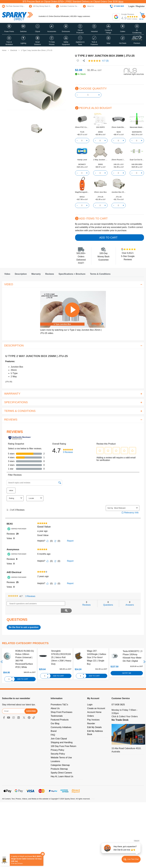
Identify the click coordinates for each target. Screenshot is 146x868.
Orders (90, 709)
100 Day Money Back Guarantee (43, 6)
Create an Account (96, 701)
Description (21, 274)
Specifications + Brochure (72, 274)
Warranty (36, 274)
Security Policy (58, 747)
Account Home (94, 705)
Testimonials (57, 709)
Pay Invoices (93, 713)
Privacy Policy (57, 743)
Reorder (91, 716)
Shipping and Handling (62, 735)
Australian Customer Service (68, 6)
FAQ (53, 728)
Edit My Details (94, 720)
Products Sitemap (59, 762)
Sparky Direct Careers (61, 766)
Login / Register (137, 6)
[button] (9, 29)
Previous (2, 655)
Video (7, 274)
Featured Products (60, 713)
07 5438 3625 (118, 698)
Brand (54, 724)
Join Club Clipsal (59, 732)
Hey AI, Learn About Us (62, 769)
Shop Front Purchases (61, 705)
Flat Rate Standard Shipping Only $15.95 (19, 6)
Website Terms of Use (61, 751)
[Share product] (84, 61)
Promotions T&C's (59, 698)
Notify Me (127, 666)
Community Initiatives (61, 720)
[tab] (7, 274)
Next (145, 655)
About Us (88, 6)
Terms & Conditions (100, 274)
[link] (13, 596)
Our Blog (55, 716)
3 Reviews (31, 596)
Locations (55, 754)
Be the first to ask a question (24, 620)
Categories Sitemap (60, 758)
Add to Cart (108, 238)
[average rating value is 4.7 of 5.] (97, 61)
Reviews (50, 274)
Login (90, 698)
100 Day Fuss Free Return (64, 739)
